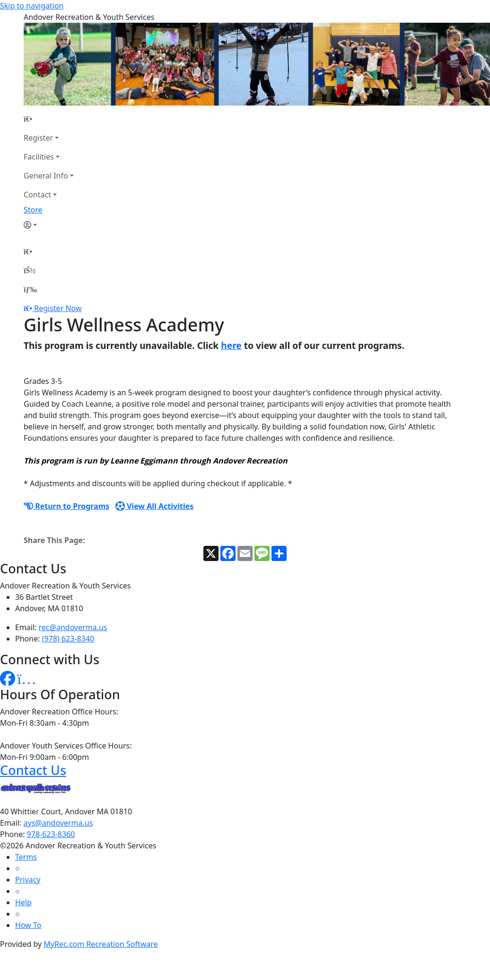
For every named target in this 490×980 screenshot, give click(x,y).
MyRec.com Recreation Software (101, 944)
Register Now (58, 308)
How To (28, 925)
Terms (26, 857)
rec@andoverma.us (73, 627)
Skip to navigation (32, 6)
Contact (37, 195)
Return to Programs (66, 506)
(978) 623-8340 (68, 639)
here (231, 345)
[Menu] (30, 289)
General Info (46, 176)
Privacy (28, 880)
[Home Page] (49, 119)
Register (38, 138)
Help (23, 902)
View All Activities (155, 506)
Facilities (39, 157)
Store (33, 210)
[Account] (49, 225)
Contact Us (33, 770)
